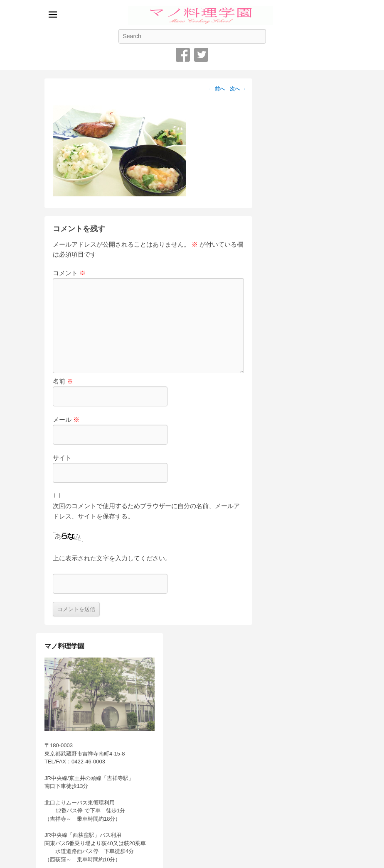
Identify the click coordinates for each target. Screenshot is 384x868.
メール (66, 419)
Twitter (201, 55)
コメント (69, 273)
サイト (62, 458)
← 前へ (217, 89)
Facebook (183, 55)
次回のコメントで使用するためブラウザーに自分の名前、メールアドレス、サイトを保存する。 (146, 511)
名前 (63, 381)
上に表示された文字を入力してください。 (112, 558)
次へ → (238, 89)
